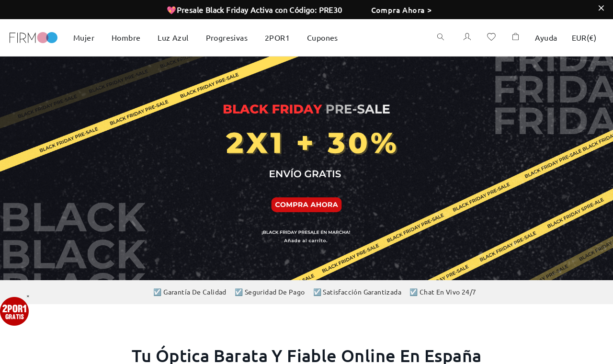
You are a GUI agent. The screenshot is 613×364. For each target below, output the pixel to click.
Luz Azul (173, 37)
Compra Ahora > (402, 10)
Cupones (323, 37)
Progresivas (227, 37)
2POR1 (277, 37)
